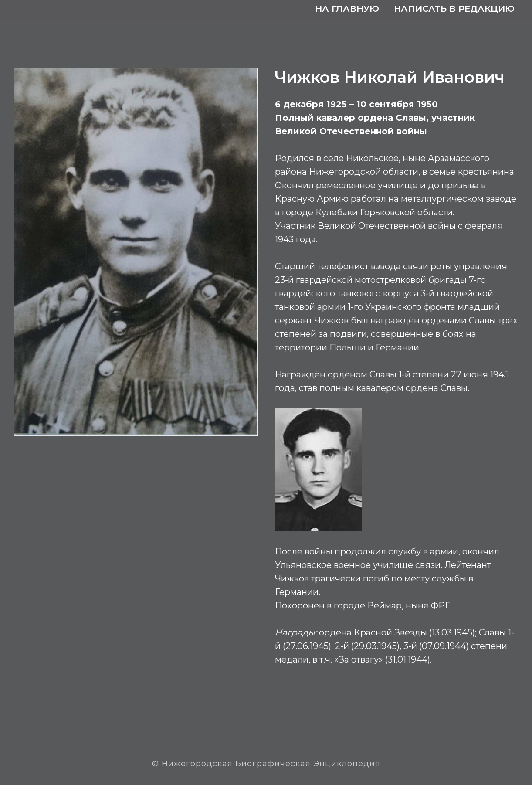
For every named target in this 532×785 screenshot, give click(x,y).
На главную (347, 9)
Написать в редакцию (454, 9)
